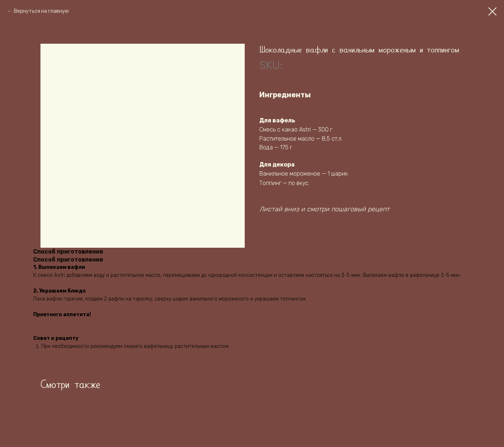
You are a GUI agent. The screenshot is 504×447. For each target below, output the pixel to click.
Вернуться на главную (41, 11)
